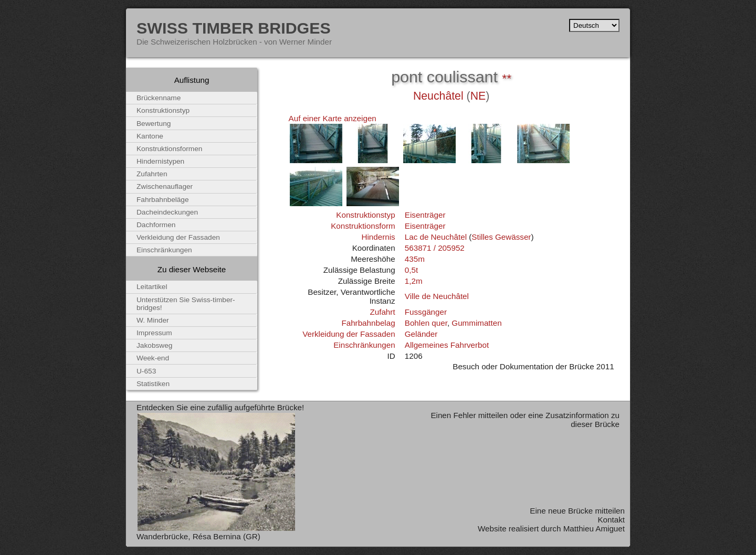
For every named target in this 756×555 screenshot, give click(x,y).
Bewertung (154, 124)
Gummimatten (476, 323)
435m (415, 259)
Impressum (154, 333)
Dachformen (156, 225)
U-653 (146, 371)
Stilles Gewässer (501, 237)
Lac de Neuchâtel (436, 237)
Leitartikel (152, 287)
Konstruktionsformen (169, 149)
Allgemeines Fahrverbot (447, 345)
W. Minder (153, 320)
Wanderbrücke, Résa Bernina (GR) (198, 536)
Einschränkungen (364, 345)
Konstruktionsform (363, 226)
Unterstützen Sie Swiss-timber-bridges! (186, 304)
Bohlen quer (426, 323)
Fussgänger (426, 312)
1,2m (414, 281)
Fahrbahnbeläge (163, 200)
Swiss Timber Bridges (234, 28)
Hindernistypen (160, 161)
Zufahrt (382, 312)
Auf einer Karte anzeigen (333, 118)
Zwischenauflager (165, 186)
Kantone (150, 136)
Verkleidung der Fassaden (349, 334)
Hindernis (378, 237)
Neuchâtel (438, 96)
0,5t (411, 270)
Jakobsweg (154, 345)
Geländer (421, 334)
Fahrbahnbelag (368, 323)
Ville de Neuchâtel (437, 296)
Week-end (153, 358)
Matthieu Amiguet (594, 529)
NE (478, 96)
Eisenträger (425, 215)
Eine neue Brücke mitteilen (577, 511)
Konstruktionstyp (365, 215)
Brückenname (159, 98)
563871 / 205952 (435, 248)
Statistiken (153, 384)
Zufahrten (152, 174)
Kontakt (611, 520)
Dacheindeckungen (167, 212)
